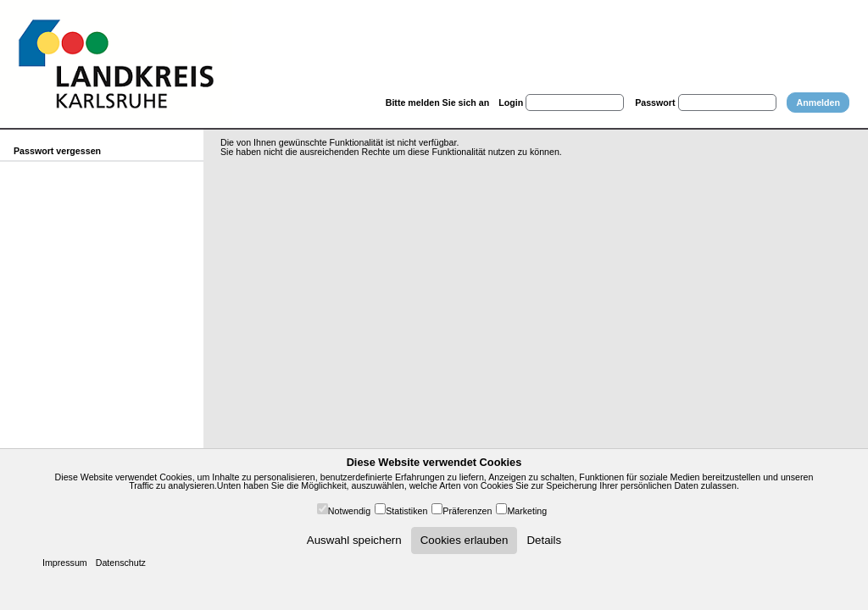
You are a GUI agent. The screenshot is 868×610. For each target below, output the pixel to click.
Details (544, 540)
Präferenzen (467, 511)
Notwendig (349, 511)
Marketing (527, 511)
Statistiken (406, 511)
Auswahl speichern (354, 540)
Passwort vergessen (57, 151)
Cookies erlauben (465, 540)
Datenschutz (121, 563)
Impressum (65, 563)
